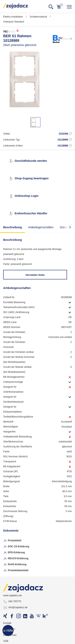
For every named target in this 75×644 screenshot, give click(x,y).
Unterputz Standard (14, 22)
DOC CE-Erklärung (16, 547)
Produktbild (12, 541)
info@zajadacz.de (15, 608)
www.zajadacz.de (12, 595)
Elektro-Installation (13, 17)
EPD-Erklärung (14, 553)
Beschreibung (12, 227)
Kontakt (7, 623)
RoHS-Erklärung (15, 565)
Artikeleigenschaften (41, 227)
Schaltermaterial (38, 17)
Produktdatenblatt (16, 571)
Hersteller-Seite (35, 275)
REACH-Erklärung (16, 559)
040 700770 (12, 602)
